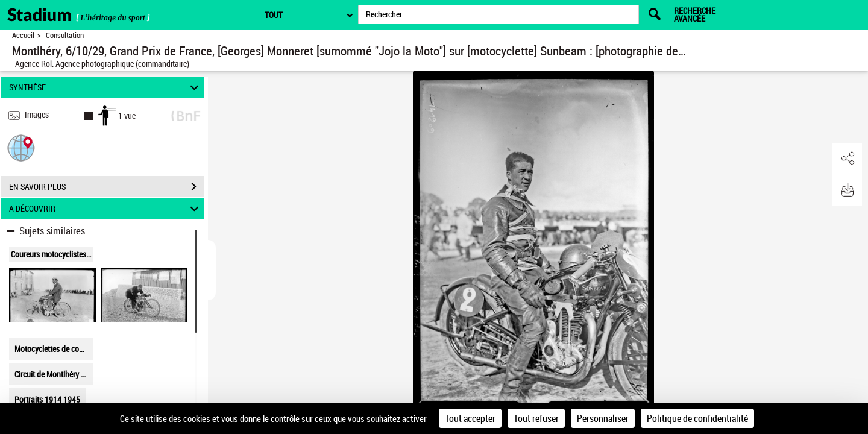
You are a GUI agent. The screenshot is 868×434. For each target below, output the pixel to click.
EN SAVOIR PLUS (107, 187)
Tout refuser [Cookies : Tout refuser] (536, 418)
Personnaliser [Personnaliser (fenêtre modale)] (603, 418)
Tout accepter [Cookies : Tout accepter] (470, 418)
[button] (21, 147)
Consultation (65, 35)
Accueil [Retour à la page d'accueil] (23, 35)
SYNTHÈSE (106, 87)
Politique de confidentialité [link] (697, 418)
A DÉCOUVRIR (106, 208)
